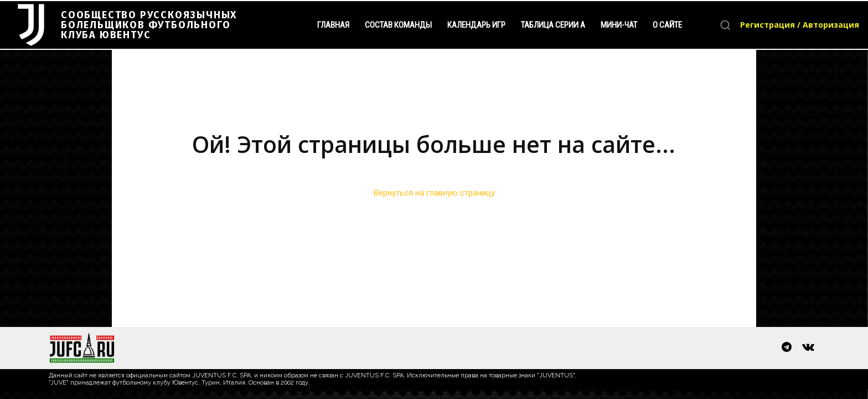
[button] (725, 25)
